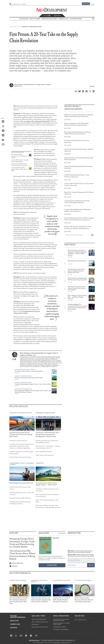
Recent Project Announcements (40, 627)
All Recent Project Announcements (74, 235)
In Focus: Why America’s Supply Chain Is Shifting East (20, 161)
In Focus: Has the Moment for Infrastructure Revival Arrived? (19, 165)
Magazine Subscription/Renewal (18, 617)
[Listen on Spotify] (23, 566)
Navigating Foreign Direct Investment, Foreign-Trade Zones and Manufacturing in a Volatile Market (22, 543)
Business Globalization (45, 413)
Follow (47, 16)
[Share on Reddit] (4, 135)
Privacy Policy (57, 642)
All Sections (93, 19)
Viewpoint (40, 463)
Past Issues (62, 533)
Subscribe (86, 4)
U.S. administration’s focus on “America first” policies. (27, 312)
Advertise (24, 4)
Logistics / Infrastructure (31, 27)
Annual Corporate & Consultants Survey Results (62, 624)
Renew (92, 4)
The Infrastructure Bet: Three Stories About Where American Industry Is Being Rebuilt (22, 555)
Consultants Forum (16, 4)
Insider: (80, 552)
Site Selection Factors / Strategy (25, 370)
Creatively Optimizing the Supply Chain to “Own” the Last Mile (20, 169)
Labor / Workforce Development (40, 622)
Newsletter (14, 621)
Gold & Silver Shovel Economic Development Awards (61, 620)
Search (57, 16)
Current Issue (15, 624)
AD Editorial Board (76, 19)
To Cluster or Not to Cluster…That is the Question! (29, 371)
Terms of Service (65, 642)
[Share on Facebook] (4, 131)
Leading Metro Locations (60, 627)
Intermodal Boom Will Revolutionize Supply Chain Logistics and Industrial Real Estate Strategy (33, 391)
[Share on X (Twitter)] (4, 126)
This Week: (81, 555)
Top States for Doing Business (61, 629)
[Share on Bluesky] (4, 140)
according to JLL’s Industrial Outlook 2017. (37, 121)
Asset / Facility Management (39, 619)
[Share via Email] (4, 145)
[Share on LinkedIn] (4, 122)
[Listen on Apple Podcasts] (23, 563)
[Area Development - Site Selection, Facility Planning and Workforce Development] (52, 10)
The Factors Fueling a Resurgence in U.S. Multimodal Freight (19, 156)
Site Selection (35, 624)
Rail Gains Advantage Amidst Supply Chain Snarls (29, 378)
